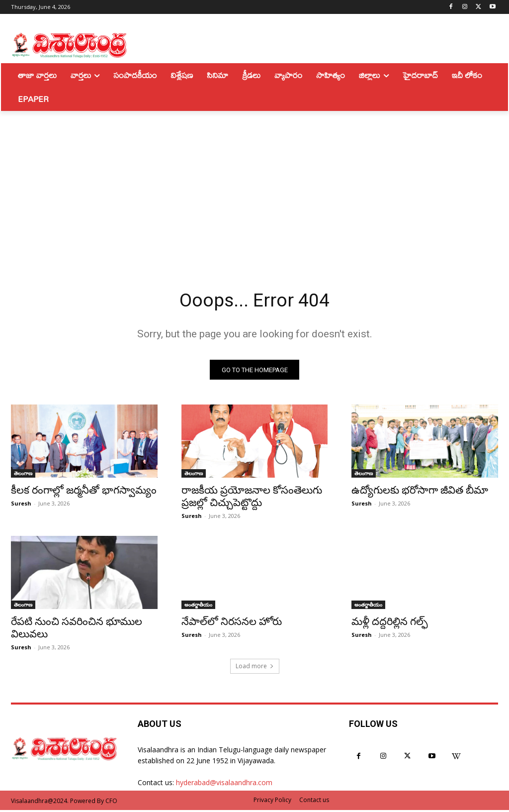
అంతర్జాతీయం (198, 607)
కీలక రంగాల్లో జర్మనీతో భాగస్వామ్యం (84, 493)
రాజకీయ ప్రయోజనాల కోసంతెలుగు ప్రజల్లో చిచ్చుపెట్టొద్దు (252, 499)
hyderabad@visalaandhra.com (224, 784)
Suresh (21, 506)
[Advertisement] (254, 186)
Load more (255, 668)
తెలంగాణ (23, 476)
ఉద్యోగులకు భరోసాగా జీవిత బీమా (420, 493)
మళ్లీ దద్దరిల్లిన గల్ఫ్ (390, 623)
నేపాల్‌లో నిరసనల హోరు (232, 623)
